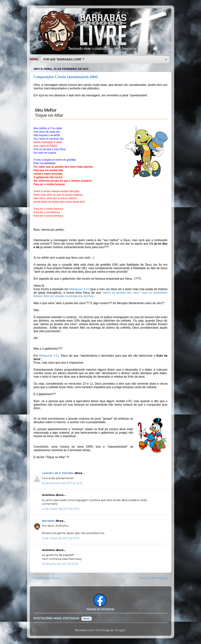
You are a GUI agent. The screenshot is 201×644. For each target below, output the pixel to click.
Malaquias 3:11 (49, 356)
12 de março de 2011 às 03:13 (61, 509)
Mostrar (87, 619)
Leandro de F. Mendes (58, 473)
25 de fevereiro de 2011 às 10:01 (62, 483)
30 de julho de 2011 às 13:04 (60, 564)
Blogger (120, 630)
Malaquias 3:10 (79, 289)
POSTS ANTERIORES (153, 578)
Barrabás (49, 521)
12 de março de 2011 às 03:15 (61, 538)
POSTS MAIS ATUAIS (47, 578)
